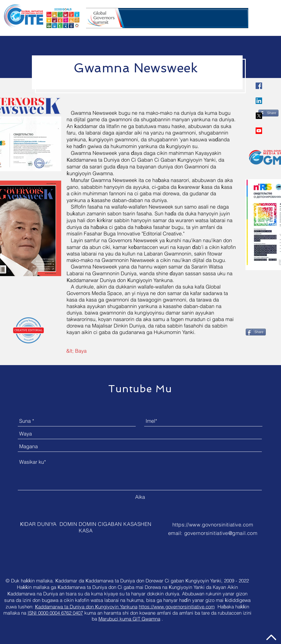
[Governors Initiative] (259, 86)
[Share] (268, 113)
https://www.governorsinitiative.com (177, 607)
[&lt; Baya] (76, 351)
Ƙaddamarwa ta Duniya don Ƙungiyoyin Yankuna (86, 607)
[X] (259, 116)
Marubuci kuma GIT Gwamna (129, 619)
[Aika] (140, 497)
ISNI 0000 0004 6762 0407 (55, 613)
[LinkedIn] (259, 101)
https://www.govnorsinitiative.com (213, 525)
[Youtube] (259, 131)
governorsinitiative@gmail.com (221, 533)
